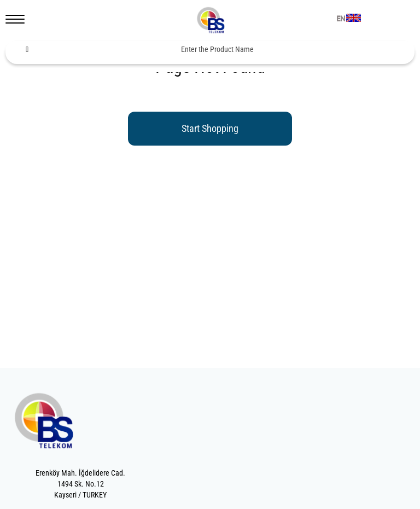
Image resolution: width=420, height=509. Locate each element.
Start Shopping (210, 128)
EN (341, 19)
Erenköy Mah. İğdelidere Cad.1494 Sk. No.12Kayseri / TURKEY (80, 484)
